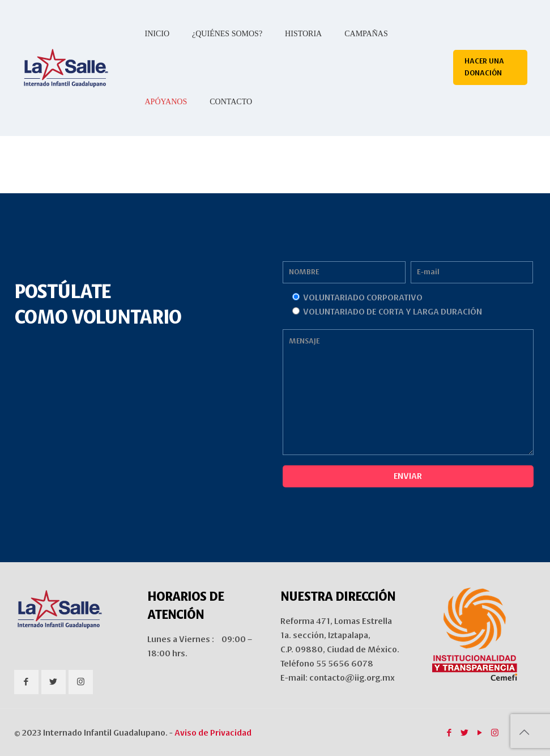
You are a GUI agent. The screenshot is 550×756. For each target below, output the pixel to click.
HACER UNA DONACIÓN (484, 67)
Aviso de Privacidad (213, 733)
